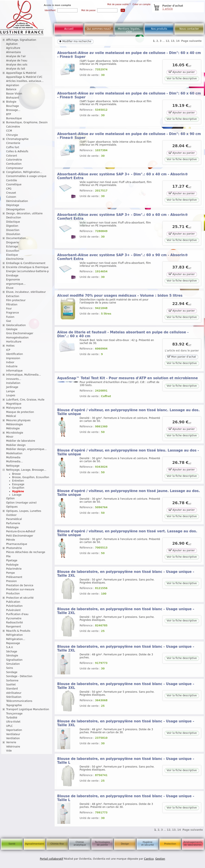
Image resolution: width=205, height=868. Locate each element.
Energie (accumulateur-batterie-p (28, 271)
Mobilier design (16, 445)
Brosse (16, 474)
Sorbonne (12, 681)
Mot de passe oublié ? (119, 4)
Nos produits (159, 29)
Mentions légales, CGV (129, 30)
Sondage (12, 672)
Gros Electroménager (20, 333)
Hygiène (18, 491)
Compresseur (15, 168)
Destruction (14, 218)
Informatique (14, 371)
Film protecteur (16, 300)
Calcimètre (13, 127)
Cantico (149, 859)
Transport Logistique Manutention (28, 709)
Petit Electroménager (20, 536)
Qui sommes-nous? (99, 29)
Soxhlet (11, 685)
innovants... (14, 379)
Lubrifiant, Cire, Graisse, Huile (25, 400)
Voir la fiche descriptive (182, 78)
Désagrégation (16, 209)
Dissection (13, 230)
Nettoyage (13, 466)
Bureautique (14, 118)
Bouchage (13, 106)
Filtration (12, 305)
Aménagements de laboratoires (193, 843)
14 (178, 41)
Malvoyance (14, 408)
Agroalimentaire (35, 844)
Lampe (11, 391)
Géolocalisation (16, 325)
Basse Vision (14, 94)
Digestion (12, 226)
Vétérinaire (13, 747)
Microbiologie (15, 433)
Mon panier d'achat (182, 356)
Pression (12, 581)
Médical (11, 416)
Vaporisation (14, 730)
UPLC (10, 726)
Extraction (13, 296)
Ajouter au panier (182, 72)
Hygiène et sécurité (148, 843)
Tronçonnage (14, 714)
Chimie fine (57, 844)
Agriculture (13, 48)
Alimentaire (14, 52)
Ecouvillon (13, 251)
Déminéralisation (17, 201)
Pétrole (11, 540)
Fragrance (13, 313)
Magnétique (14, 404)
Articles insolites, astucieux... (25, 81)
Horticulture (14, 342)
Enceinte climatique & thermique (27, 267)
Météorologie (15, 424)
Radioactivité (15, 623)
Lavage (17, 495)
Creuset (11, 193)
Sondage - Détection (19, 676)
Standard (12, 689)
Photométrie (14, 548)
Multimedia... (15, 462)
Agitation (12, 44)
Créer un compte (142, 4)
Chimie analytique (80, 843)
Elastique (12, 255)
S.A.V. (10, 647)
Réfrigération (15, 635)
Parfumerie (13, 523)
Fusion (10, 317)
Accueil (69, 29)
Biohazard (13, 98)
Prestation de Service (20, 585)
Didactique (13, 222)
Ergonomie (13, 280)
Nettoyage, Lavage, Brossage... (26, 470)
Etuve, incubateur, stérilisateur (26, 292)
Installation (13, 383)
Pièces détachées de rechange (26, 552)
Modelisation (14, 453)
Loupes (11, 395)
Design (125, 844)
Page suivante (192, 41)
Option (10, 498)
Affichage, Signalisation (21, 40)
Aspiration (13, 85)
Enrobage (12, 276)
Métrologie (13, 428)
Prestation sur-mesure (20, 589)
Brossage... (13, 110)
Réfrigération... (16, 639)
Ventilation (13, 738)
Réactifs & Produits (18, 631)
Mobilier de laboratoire (21, 441)
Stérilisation (14, 697)
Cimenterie (13, 143)
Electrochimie (15, 259)
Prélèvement (14, 577)
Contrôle (12, 180)
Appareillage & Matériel (21, 73)
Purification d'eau (17, 614)
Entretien (18, 481)
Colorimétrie (14, 160)
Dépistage (13, 205)
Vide (9, 751)
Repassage (13, 643)
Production (13, 594)
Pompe (11, 573)
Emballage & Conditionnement (26, 263)
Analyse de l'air (16, 56)
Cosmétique (14, 184)
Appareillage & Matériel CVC (24, 77)
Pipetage (12, 560)
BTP (9, 114)
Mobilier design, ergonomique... (26, 449)
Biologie (11, 102)
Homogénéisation (17, 338)
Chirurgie (12, 135)
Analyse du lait (16, 69)
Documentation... (17, 238)
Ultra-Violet (13, 722)
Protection (170, 844)
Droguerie (13, 242)
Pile (8, 556)
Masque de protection (20, 412)
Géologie (12, 329)
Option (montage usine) (21, 503)
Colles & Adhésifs (17, 151)
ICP (8, 350)
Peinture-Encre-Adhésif (21, 531)
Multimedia (13, 457)
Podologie (12, 565)
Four (9, 309)
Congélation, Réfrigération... (24, 172)
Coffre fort (13, 147)
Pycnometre (14, 618)
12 (168, 41)
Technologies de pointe (102, 843)
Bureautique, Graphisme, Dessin (27, 122)
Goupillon (18, 488)
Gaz (9, 321)
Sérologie (12, 656)
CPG (9, 189)
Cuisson (11, 197)
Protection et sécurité (20, 598)
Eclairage (12, 247)
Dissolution (13, 234)
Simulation (13, 664)
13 (173, 41)
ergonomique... (16, 284)
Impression (13, 358)
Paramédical (14, 519)
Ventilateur (13, 734)
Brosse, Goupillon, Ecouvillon (31, 477)
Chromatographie (17, 139)
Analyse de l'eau (17, 61)
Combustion (14, 164)
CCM (9, 131)
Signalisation (14, 660)
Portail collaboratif (52, 859)
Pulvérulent (13, 610)
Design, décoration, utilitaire (24, 213)
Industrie (12, 366)
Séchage (12, 652)
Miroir (10, 437)
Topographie (14, 705)
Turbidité (12, 718)
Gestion (160, 859)
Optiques (12, 507)
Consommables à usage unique (26, 176)
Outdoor (11, 515)
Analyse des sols (17, 65)
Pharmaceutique (17, 544)
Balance (11, 89)
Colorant (12, 156)
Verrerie (11, 742)
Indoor (10, 362)
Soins (10, 668)
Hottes (10, 346)
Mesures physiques (18, 420)
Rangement (14, 627)
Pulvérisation (14, 606)
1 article (168, 9)
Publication (13, 602)
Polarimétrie (14, 569)
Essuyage (18, 484)
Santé (12, 844)
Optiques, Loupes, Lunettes (24, 511)
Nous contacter (189, 29)
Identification (15, 354)
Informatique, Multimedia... (24, 375)
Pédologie (12, 527)
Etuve (10, 288)
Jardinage (12, 387)
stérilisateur (14, 693)
